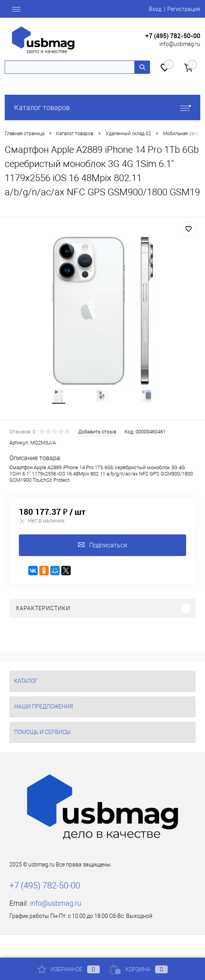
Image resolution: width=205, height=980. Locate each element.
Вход (155, 9)
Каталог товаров (102, 107)
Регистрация (184, 9)
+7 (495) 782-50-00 (173, 36)
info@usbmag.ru (180, 44)
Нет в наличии (42, 521)
